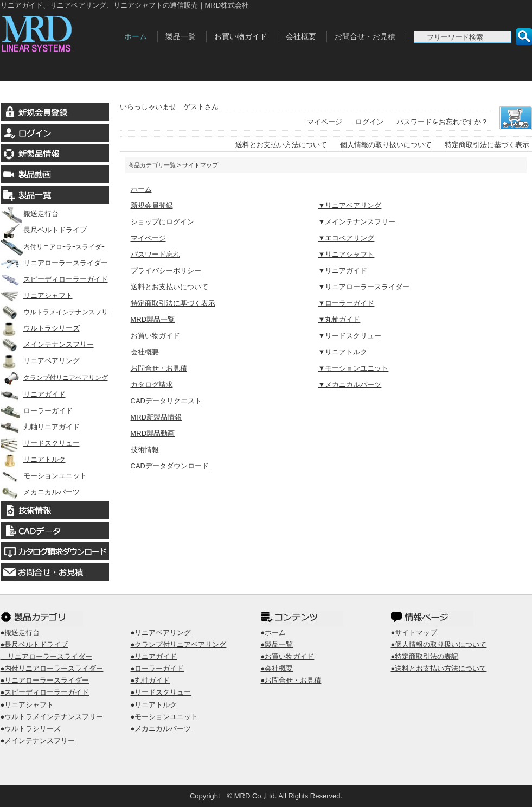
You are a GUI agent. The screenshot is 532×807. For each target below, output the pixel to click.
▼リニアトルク (343, 352)
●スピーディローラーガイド (45, 692)
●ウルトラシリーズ (31, 729)
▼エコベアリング (347, 238)
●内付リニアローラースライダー (52, 668)
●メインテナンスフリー (38, 741)
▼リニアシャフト (347, 254)
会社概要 (301, 36)
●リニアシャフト (27, 705)
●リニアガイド (154, 656)
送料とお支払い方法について (281, 145)
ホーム (136, 36)
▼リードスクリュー (350, 336)
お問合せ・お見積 (365, 36)
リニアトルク (33, 459)
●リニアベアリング (161, 633)
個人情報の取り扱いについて (386, 145)
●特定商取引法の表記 (425, 656)
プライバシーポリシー (166, 271)
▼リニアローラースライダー (364, 287)
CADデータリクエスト (166, 401)
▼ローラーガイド (347, 303)
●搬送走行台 (20, 633)
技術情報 (145, 450)
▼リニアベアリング (350, 205)
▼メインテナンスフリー (357, 222)
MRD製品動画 (153, 433)
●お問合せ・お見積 (291, 680)
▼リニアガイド (343, 271)
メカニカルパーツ (40, 492)
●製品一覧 (277, 644)
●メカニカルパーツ (161, 729)
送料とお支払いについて (169, 287)
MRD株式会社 (59, 31)
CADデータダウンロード (170, 466)
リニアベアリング (40, 361)
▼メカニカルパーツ (350, 385)
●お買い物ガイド (288, 656)
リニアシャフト (37, 296)
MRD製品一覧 (153, 319)
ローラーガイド (37, 411)
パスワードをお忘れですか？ (442, 122)
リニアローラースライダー (54, 263)
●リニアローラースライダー (45, 680)
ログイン (369, 122)
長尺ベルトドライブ (44, 230)
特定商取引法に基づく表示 (487, 145)
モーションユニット (44, 476)
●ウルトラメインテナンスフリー (52, 717)
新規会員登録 (152, 205)
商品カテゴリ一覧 (152, 165)
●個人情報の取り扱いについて (439, 644)
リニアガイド (33, 394)
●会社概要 (277, 668)
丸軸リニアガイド (40, 427)
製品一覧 (181, 36)
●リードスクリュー (161, 692)
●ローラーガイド (158, 668)
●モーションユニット (165, 717)
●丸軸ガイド (150, 680)
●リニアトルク (154, 705)
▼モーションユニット (354, 368)
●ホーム (274, 633)
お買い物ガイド (241, 36)
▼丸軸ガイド (339, 319)
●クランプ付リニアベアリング (179, 644)
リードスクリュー (40, 443)
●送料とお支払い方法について (439, 668)
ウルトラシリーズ (40, 328)
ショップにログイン (162, 222)
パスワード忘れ (155, 254)
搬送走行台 (30, 214)
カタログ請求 (152, 385)
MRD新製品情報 (156, 417)
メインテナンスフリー (47, 344)
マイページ (325, 122)
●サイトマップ (414, 633)
